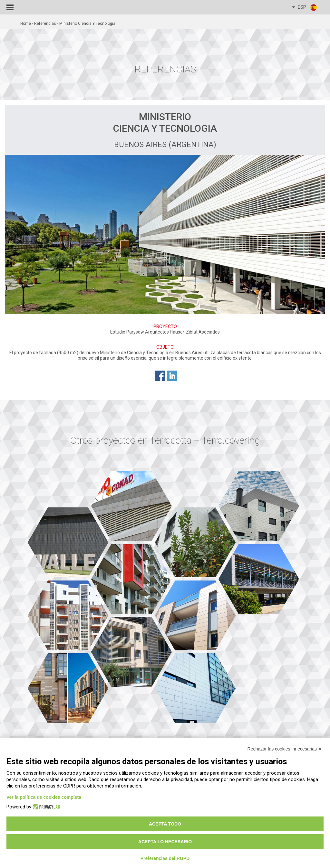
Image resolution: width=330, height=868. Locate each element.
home (26, 24)
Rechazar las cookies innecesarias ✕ (285, 749)
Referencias (45, 24)
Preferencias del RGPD (165, 858)
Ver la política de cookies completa (44, 797)
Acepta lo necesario (165, 842)
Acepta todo (165, 824)
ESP (305, 7)
